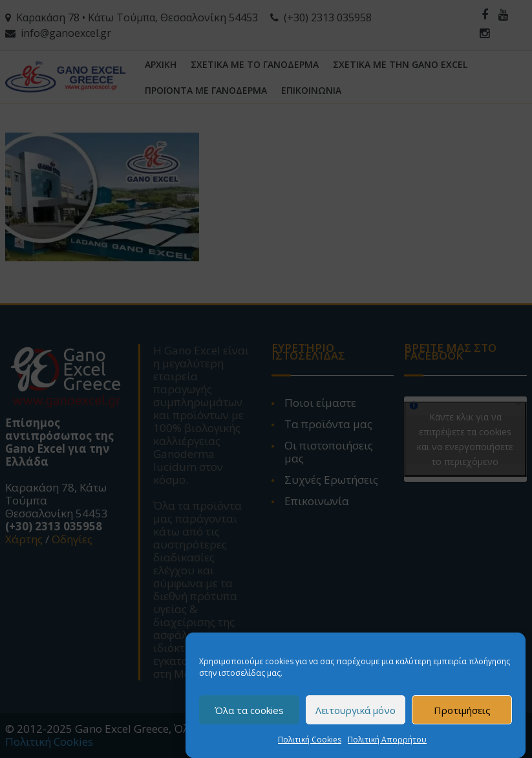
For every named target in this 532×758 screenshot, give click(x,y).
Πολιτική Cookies (310, 742)
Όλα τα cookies (249, 712)
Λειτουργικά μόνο (356, 712)
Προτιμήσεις (462, 712)
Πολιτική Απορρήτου (387, 742)
